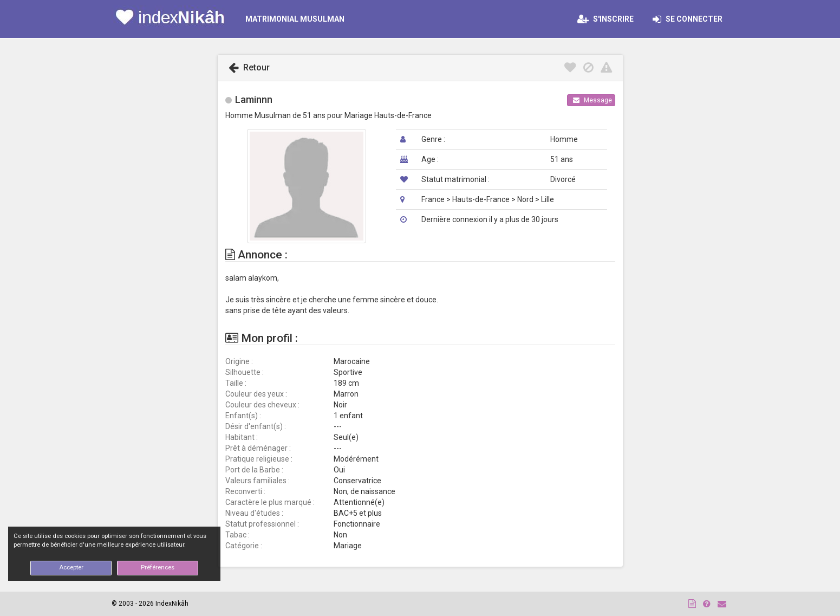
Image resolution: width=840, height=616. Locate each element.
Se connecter (691, 19)
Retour (249, 67)
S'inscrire (605, 19)
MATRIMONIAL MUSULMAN (295, 19)
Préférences (158, 568)
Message (592, 100)
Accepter (71, 568)
